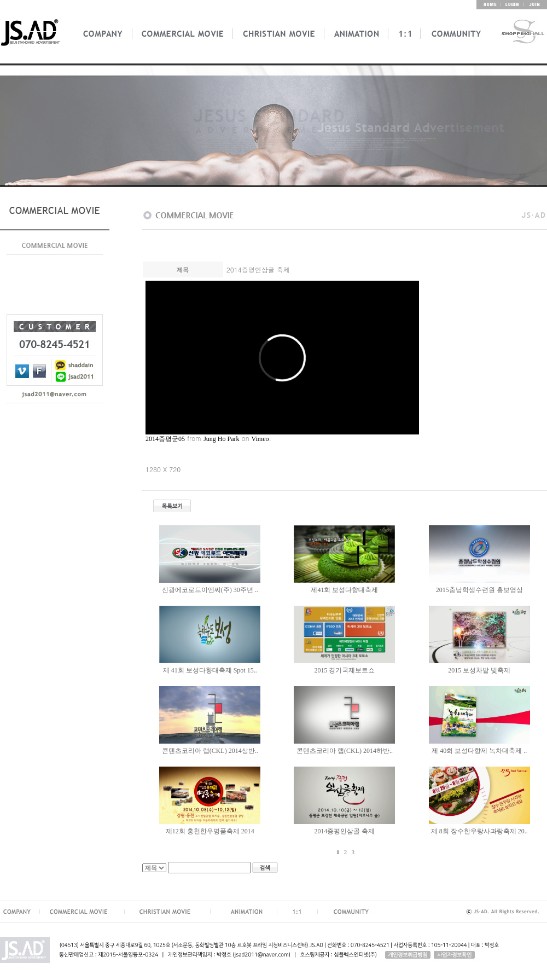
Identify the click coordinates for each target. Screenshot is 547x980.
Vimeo (260, 439)
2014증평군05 (165, 439)
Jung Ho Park (221, 439)
